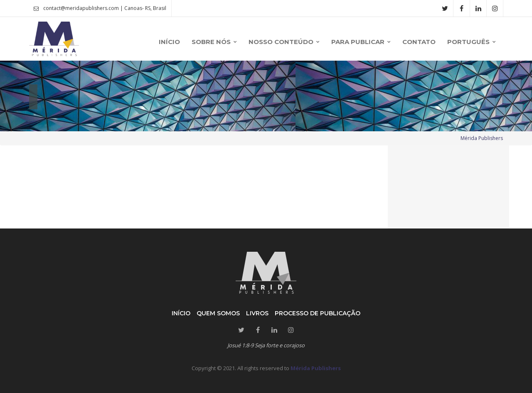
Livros (257, 313)
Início (181, 313)
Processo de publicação (318, 313)
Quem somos (218, 313)
